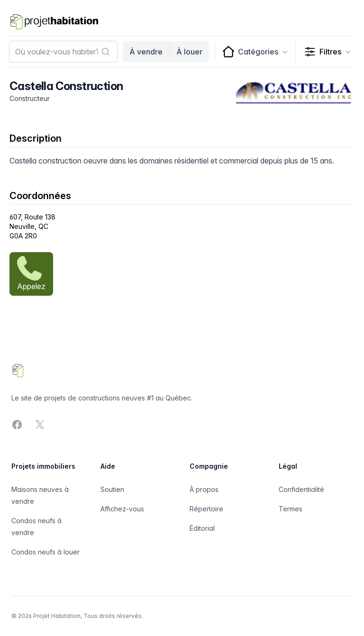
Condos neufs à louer (45, 552)
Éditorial (202, 528)
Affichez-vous (122, 509)
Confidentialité (301, 489)
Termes (291, 509)
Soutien (112, 489)
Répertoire (206, 509)
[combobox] (63, 52)
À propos (204, 489)
